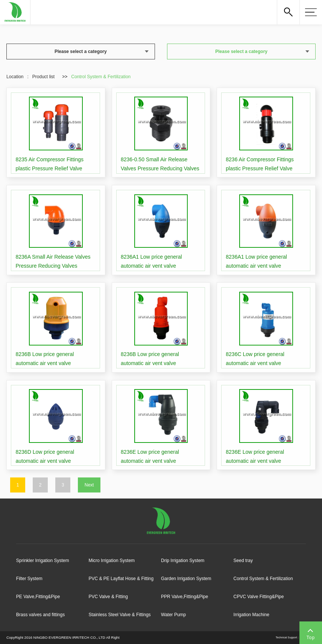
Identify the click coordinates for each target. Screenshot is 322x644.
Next (89, 485)
